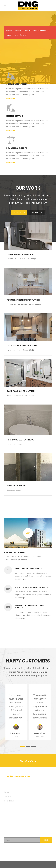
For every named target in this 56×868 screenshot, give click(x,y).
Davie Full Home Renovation (21, 391)
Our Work (8, 796)
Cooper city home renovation (22, 345)
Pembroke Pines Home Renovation (23, 300)
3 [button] (33, 746)
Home (7, 792)
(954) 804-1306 (13, 772)
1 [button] (22, 746)
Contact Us (9, 801)
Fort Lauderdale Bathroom (21, 440)
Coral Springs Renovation (20, 254)
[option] (16, 712)
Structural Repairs (17, 485)
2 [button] (28, 746)
